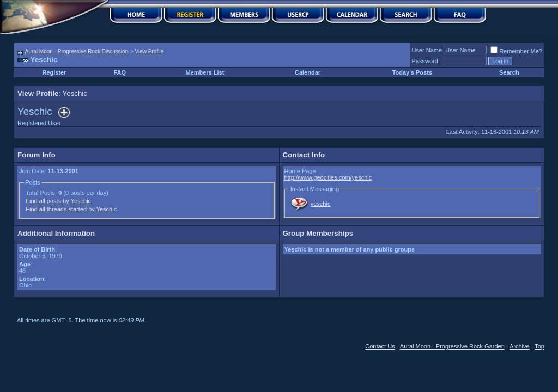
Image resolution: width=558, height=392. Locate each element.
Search (509, 72)
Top (539, 346)
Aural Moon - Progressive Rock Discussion (77, 51)
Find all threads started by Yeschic (71, 209)
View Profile (150, 51)
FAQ (120, 72)
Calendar (308, 72)
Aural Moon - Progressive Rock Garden (452, 346)
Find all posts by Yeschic (58, 201)
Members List (205, 72)
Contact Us (380, 346)
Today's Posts (412, 72)
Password (425, 61)
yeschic (321, 204)
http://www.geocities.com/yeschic (328, 177)
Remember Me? (516, 51)
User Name (427, 50)
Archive (520, 346)
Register (54, 72)
